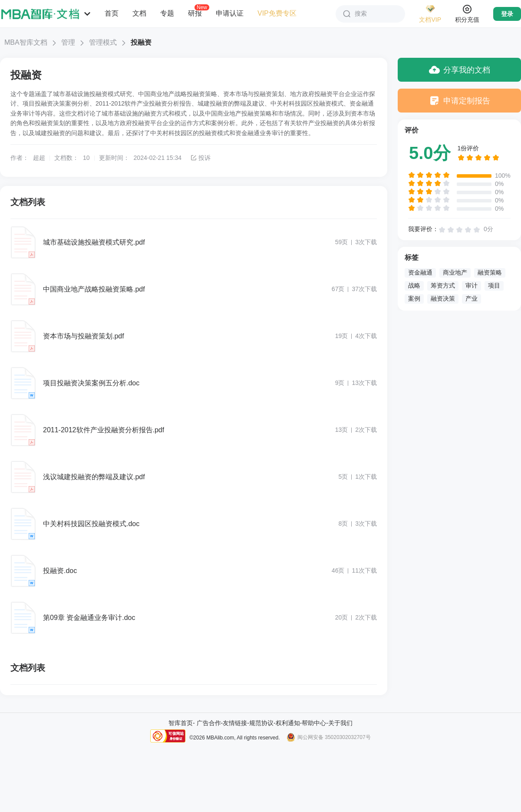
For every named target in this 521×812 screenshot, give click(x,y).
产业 (472, 298)
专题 (167, 13)
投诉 (200, 158)
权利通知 (288, 723)
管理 (68, 42)
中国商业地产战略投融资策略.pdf (94, 289)
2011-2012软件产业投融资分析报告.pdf (104, 430)
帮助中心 (314, 723)
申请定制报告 (460, 101)
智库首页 (181, 723)
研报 (195, 13)
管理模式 (103, 42)
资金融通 (420, 272)
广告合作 (209, 723)
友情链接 (235, 723)
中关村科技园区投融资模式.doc (91, 524)
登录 (507, 14)
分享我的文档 (460, 70)
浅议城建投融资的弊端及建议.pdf (94, 477)
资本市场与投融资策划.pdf (84, 336)
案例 (414, 298)
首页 (112, 13)
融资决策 (443, 298)
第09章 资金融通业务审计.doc (89, 618)
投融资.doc (60, 571)
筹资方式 (443, 285)
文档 (139, 13)
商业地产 (455, 272)
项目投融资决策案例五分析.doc (91, 383)
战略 (414, 285)
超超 (39, 158)
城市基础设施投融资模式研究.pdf (94, 242)
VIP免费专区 (277, 13)
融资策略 (490, 272)
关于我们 (340, 723)
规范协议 (261, 723)
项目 (494, 285)
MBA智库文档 (26, 42)
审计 (472, 285)
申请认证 (230, 13)
